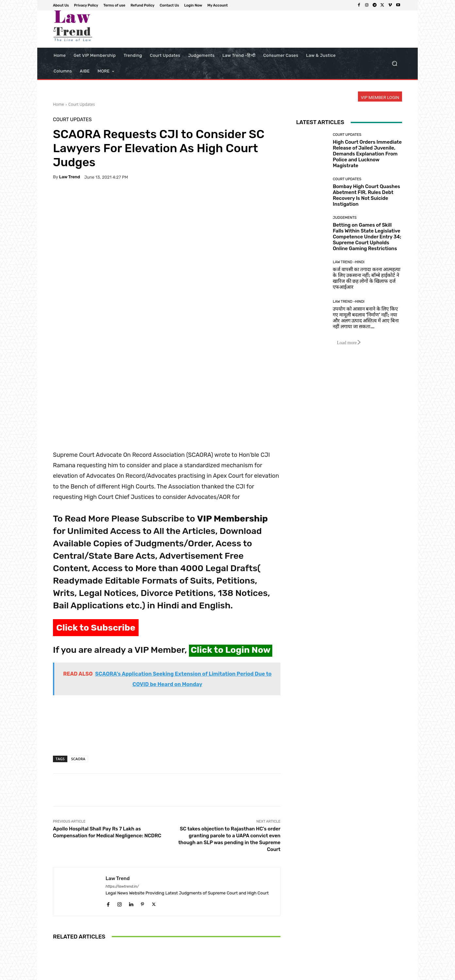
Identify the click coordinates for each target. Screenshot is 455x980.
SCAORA (78, 659)
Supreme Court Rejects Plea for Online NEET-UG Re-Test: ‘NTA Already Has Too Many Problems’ (243, 921)
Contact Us (339, 974)
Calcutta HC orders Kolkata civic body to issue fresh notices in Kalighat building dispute (90, 921)
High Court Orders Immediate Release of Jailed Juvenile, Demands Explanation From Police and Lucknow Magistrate (367, 154)
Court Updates (82, 104)
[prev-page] (57, 948)
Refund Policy (311, 974)
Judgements (345, 218)
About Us (223, 974)
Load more (349, 343)
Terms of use (280, 974)
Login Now (365, 974)
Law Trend (70, 177)
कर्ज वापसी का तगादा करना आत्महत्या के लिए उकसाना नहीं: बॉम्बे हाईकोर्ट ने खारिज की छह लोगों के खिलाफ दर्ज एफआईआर (367, 278)
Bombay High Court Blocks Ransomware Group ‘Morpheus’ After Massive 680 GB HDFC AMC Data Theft (167, 918)
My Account (391, 974)
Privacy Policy (250, 974)
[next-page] (67, 948)
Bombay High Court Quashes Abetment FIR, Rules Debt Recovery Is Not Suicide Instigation (366, 195)
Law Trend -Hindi (349, 262)
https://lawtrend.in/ (122, 787)
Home (59, 104)
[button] (394, 64)
